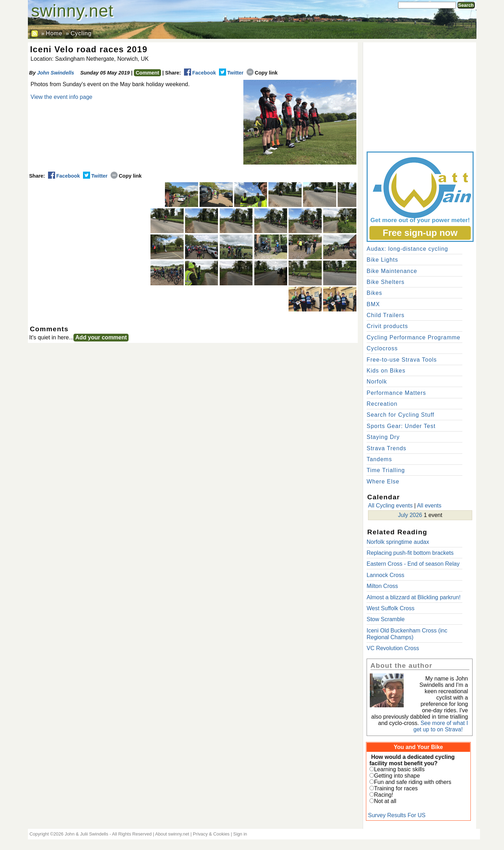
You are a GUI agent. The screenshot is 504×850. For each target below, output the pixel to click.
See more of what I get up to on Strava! (441, 726)
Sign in (240, 834)
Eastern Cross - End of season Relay (413, 564)
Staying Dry (383, 437)
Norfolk (377, 382)
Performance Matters (396, 393)
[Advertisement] (420, 95)
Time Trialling (386, 470)
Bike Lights (382, 260)
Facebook (200, 73)
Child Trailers (386, 315)
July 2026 (410, 515)
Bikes (374, 293)
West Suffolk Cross (390, 608)
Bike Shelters (386, 282)
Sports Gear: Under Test (401, 426)
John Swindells (56, 73)
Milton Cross (382, 586)
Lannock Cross (386, 575)
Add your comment (101, 337)
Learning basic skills (399, 769)
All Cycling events (390, 506)
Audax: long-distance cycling (407, 249)
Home (54, 33)
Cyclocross (382, 348)
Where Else (383, 482)
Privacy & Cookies (211, 834)
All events (429, 506)
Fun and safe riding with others (413, 782)
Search (466, 5)
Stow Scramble (386, 619)
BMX (373, 304)
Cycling (81, 33)
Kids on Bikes (386, 371)
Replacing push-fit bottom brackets (410, 553)
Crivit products (387, 326)
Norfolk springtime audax (398, 542)
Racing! (384, 795)
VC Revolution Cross (393, 648)
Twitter (231, 73)
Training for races (396, 788)
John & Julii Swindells (86, 834)
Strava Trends (387, 448)
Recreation (382, 404)
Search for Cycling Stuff (401, 415)
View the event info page (62, 97)
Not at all (385, 801)
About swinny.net (172, 834)
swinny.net (72, 11)
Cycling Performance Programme (414, 337)
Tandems (379, 459)
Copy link (262, 73)
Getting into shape (397, 776)
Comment (147, 73)
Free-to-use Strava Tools (402, 360)
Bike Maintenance (392, 271)
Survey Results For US (397, 815)
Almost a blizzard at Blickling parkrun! (414, 597)
